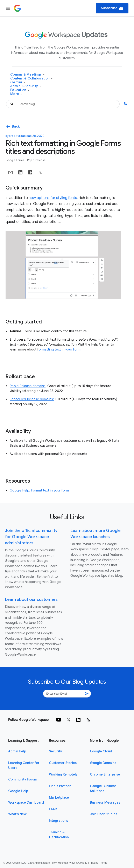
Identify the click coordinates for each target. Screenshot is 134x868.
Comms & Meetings (27, 75)
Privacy (94, 863)
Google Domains (103, 763)
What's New (17, 814)
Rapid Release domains (28, 386)
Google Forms (15, 160)
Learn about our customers (31, 600)
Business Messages (105, 803)
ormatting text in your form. (61, 349)
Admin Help (17, 751)
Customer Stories (63, 763)
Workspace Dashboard (26, 803)
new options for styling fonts (53, 198)
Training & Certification (59, 835)
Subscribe (112, 8)
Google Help (18, 791)
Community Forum (23, 779)
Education (20, 90)
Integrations (58, 821)
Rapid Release (36, 160)
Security (55, 751)
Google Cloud (101, 751)
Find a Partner (60, 786)
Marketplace (59, 798)
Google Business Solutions (103, 789)
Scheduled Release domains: (32, 399)
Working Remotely (63, 774)
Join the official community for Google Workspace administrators (31, 537)
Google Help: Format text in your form (39, 490)
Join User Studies (104, 814)
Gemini (18, 82)
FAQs (53, 809)
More (16, 94)
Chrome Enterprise (105, 774)
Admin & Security (26, 86)
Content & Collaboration (31, 79)
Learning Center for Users (24, 765)
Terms (104, 863)
